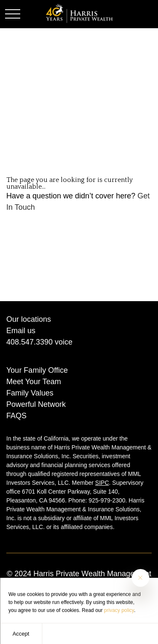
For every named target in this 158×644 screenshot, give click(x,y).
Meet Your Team (34, 382)
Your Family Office (37, 370)
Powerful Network (36, 404)
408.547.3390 (29, 342)
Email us (21, 331)
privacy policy (119, 610)
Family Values (30, 393)
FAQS (16, 416)
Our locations (29, 319)
